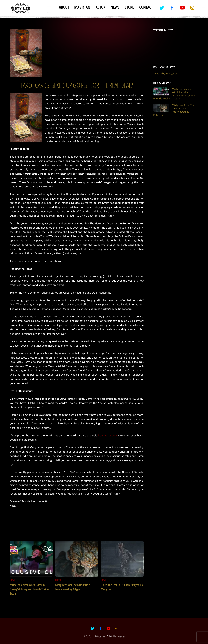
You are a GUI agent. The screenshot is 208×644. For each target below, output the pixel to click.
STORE (129, 7)
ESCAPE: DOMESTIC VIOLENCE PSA (113, 513)
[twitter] (162, 8)
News (13, 580)
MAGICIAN (82, 7)
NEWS (115, 7)
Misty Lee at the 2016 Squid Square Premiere (39, 515)
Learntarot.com (108, 435)
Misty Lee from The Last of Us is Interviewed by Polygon (73, 587)
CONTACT (146, 7)
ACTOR (100, 7)
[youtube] (183, 8)
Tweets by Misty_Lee (165, 74)
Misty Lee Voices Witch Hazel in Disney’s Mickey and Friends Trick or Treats (29, 589)
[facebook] (173, 8)
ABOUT (64, 7)
